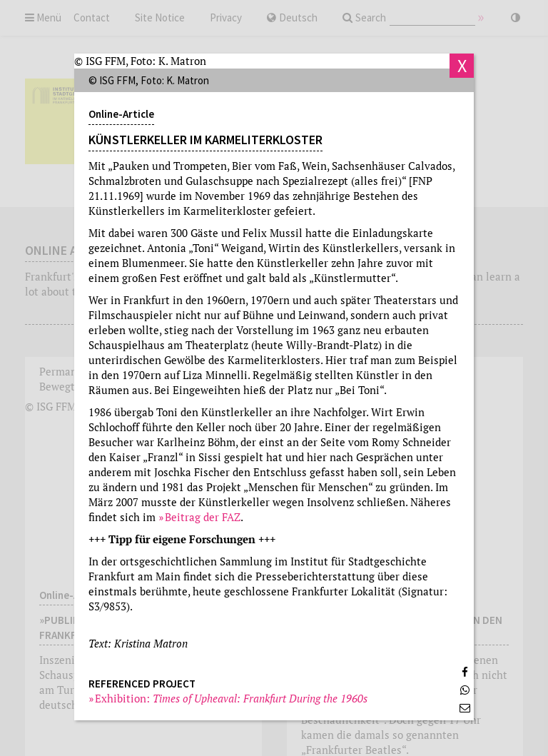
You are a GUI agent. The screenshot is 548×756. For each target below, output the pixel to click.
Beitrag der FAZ (203, 517)
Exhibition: (232, 698)
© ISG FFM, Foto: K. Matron (140, 61)
